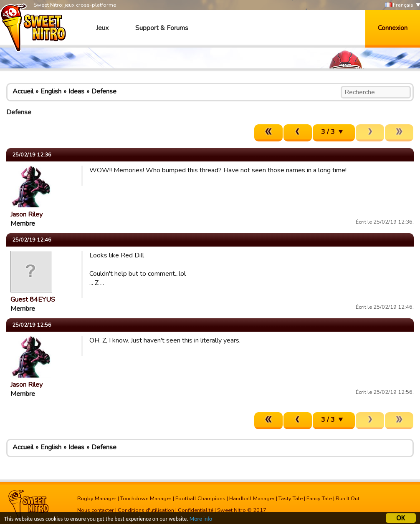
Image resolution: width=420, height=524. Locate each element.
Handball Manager (252, 499)
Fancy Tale (319, 499)
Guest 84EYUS (33, 300)
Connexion (393, 28)
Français (399, 5)
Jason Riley (27, 214)
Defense (104, 91)
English (51, 91)
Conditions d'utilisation (146, 510)
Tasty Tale (291, 499)
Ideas (76, 91)
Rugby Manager (97, 499)
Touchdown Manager (146, 499)
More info (201, 520)
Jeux (102, 28)
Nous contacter (96, 510)
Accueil (23, 91)
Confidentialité (196, 510)
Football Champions (200, 499)
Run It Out (348, 499)
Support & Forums (162, 28)
